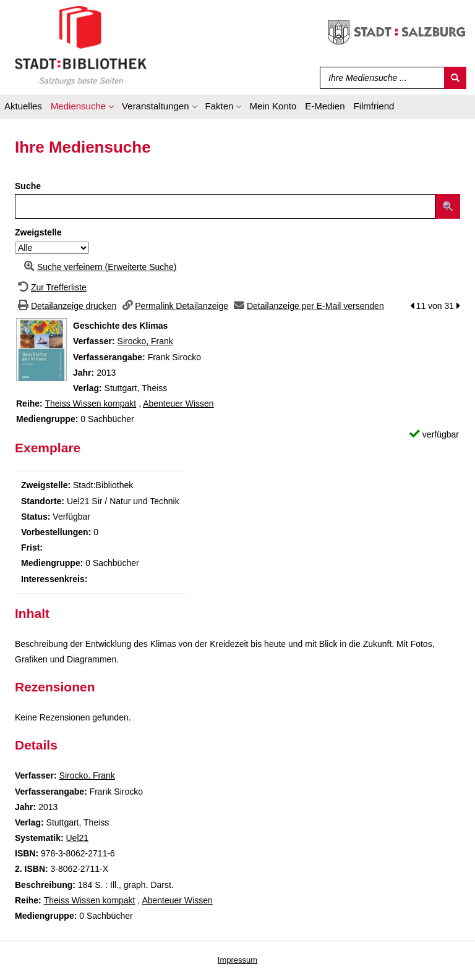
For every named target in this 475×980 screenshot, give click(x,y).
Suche (28, 186)
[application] (82, 108)
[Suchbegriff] (379, 78)
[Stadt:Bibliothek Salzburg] (81, 45)
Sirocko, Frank (145, 341)
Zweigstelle (38, 232)
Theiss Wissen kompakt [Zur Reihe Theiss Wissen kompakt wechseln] (90, 403)
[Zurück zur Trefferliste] (51, 287)
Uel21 (77, 838)
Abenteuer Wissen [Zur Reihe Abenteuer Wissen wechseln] (178, 403)
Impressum (237, 960)
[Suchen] (455, 78)
